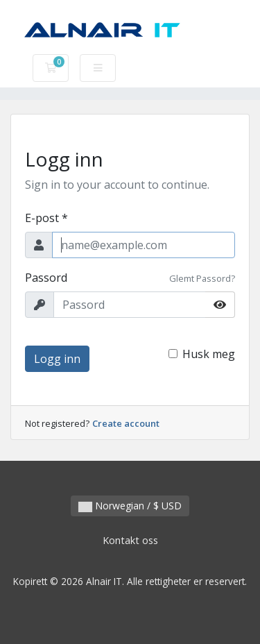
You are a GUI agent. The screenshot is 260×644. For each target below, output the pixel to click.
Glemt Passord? (202, 278)
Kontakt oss (130, 540)
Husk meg (209, 354)
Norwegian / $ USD (130, 506)
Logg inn (57, 359)
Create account (126, 423)
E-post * (46, 218)
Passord (46, 278)
